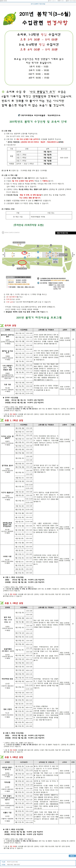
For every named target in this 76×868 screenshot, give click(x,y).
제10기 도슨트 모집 (12, 862)
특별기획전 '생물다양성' (14, 864)
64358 (5, 1)
